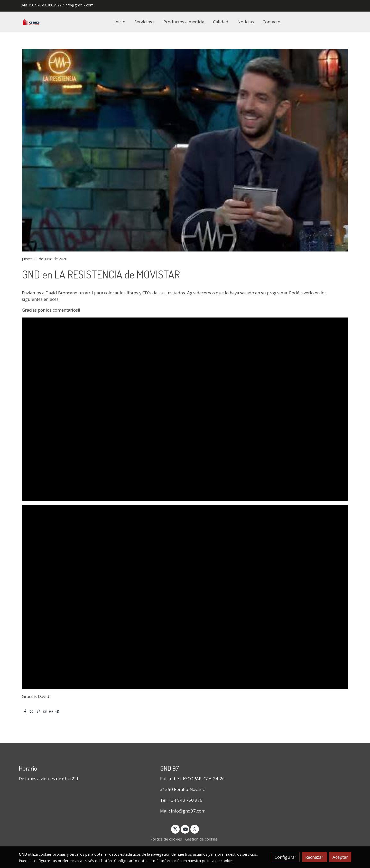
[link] (31, 22)
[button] (144, 22)
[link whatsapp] (195, 829)
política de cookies (218, 861)
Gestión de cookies (201, 839)
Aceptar (340, 857)
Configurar (285, 857)
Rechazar (314, 857)
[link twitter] (175, 829)
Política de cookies (166, 839)
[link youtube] (185, 829)
